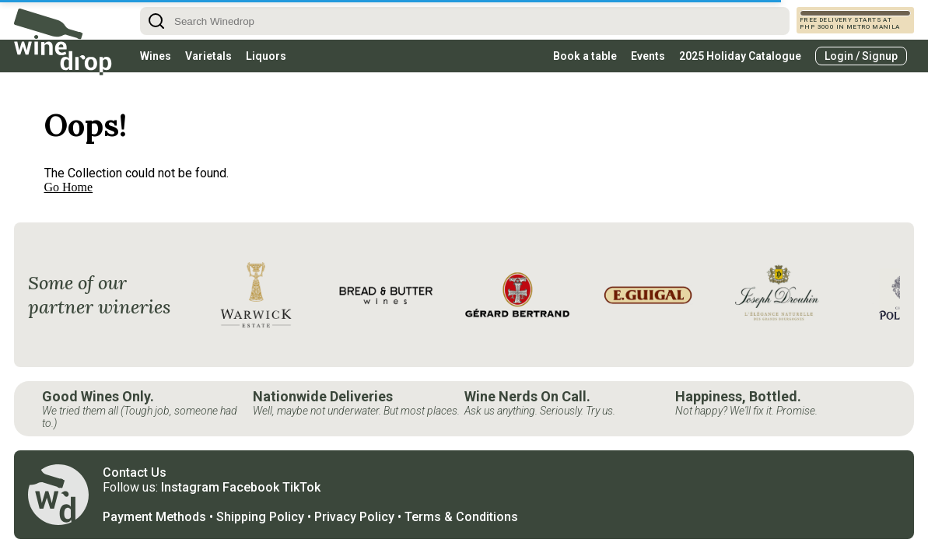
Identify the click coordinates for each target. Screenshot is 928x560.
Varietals (208, 56)
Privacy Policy (354, 517)
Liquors (266, 56)
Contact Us (135, 472)
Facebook (251, 487)
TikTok (301, 487)
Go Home (69, 187)
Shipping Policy (260, 517)
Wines (156, 56)
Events (648, 56)
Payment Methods (154, 517)
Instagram (190, 487)
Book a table (585, 56)
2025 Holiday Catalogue (740, 56)
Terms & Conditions (461, 517)
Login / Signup (861, 56)
